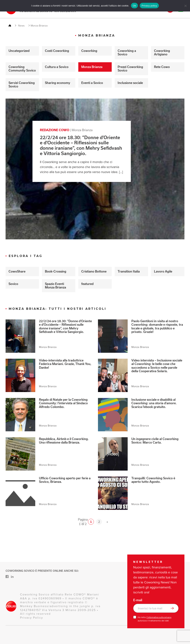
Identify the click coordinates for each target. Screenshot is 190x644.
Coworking (89, 51)
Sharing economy (58, 83)
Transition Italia (129, 271)
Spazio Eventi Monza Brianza (55, 286)
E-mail (138, 600)
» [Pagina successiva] (107, 522)
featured (87, 284)
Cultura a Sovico (57, 67)
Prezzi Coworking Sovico (130, 69)
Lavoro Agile (163, 271)
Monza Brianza (92, 67)
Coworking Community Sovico (22, 69)
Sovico (13, 284)
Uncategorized (19, 51)
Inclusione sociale (130, 83)
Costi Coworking (57, 51)
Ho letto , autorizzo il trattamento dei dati (155, 619)
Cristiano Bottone (94, 271)
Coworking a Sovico (127, 53)
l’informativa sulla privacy (159, 617)
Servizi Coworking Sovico (22, 85)
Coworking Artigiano (162, 53)
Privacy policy (149, 6)
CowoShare (17, 271)
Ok (134, 6)
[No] (185, 6)
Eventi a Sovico (92, 83)
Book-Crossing (56, 271)
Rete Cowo (162, 67)
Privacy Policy (32, 618)
